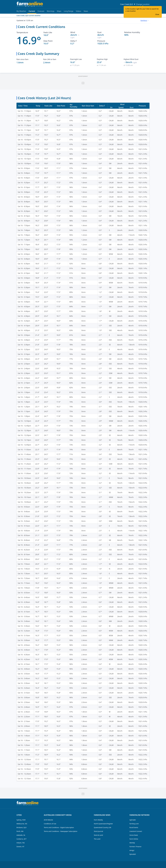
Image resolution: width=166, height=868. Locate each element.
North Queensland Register (103, 824)
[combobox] (145, 20)
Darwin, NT (20, 847)
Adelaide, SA (21, 835)
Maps (59, 11)
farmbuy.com (134, 824)
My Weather (21, 11)
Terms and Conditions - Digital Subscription (59, 827)
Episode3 (133, 854)
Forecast (41, 11)
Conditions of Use (50, 824)
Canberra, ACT (21, 839)
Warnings (51, 11)
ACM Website (48, 820)
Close (157, 14)
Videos (78, 11)
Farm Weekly (98, 820)
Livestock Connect (136, 831)
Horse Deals (134, 835)
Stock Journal (98, 831)
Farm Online (134, 839)
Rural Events (134, 827)
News (86, 11)
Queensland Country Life (103, 827)
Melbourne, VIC (22, 824)
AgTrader (133, 820)
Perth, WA (20, 831)
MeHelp (132, 843)
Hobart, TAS (21, 843)
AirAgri (132, 850)
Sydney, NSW (21, 820)
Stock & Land (98, 835)
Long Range (69, 11)
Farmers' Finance (135, 847)
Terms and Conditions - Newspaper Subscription (61, 831)
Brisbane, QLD (21, 827)
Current (32, 12)
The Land (97, 839)
